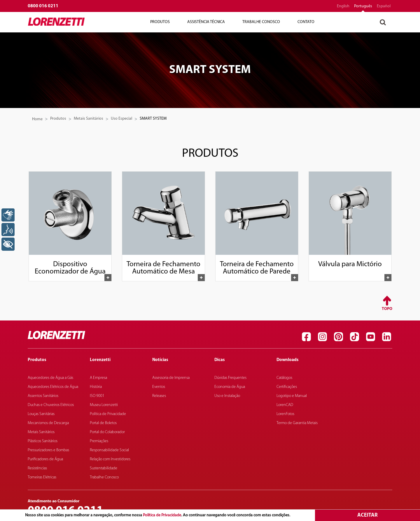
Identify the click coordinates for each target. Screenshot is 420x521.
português (363, 6)
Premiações (99, 441)
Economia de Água (230, 387)
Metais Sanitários (89, 119)
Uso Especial (121, 119)
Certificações (287, 387)
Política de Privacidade (162, 515)
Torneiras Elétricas (42, 477)
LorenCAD (285, 405)
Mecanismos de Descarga (48, 423)
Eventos (159, 387)
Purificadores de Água (45, 459)
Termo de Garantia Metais (297, 423)
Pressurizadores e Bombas (48, 450)
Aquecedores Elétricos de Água (53, 387)
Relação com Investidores (110, 459)
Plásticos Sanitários (43, 441)
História (96, 387)
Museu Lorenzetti (104, 405)
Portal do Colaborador (107, 432)
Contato (306, 22)
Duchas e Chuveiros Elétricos (51, 405)
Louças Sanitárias (41, 414)
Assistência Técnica (206, 22)
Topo (387, 309)
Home (37, 119)
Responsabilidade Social (109, 450)
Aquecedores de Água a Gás (50, 378)
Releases (159, 396)
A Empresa (98, 378)
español (384, 6)
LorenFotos (285, 414)
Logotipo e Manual (292, 396)
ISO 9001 (97, 396)
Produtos (160, 22)
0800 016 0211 (43, 6)
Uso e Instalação (227, 396)
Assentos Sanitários (43, 396)
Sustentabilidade (104, 468)
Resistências (37, 468)
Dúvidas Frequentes (230, 378)
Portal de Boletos (103, 423)
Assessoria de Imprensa (171, 378)
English (343, 6)
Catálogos (284, 378)
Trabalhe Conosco (261, 22)
